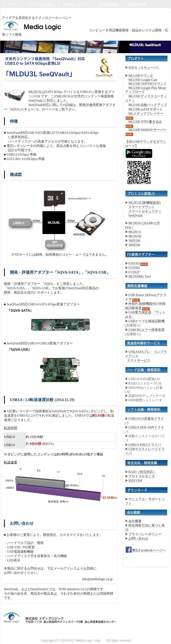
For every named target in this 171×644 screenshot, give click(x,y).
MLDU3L (35, 92)
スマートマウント (142, 207)
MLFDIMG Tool (140, 276)
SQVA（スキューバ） (144, 68)
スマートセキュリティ (145, 211)
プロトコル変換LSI (41, 5)
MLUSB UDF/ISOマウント (148, 84)
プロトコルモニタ (142, 476)
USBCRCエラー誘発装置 (146, 330)
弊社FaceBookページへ (145, 550)
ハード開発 (16, 10)
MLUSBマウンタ (141, 76)
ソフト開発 (41, 10)
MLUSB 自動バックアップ (148, 105)
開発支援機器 (109, 5)
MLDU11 (135, 232)
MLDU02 (135, 236)
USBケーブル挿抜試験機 (146, 321)
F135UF (134, 272)
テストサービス (139, 360)
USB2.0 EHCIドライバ (145, 445)
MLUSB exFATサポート (146, 109)
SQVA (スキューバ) (25, 109)
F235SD (134, 268)
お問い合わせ (68, 10)
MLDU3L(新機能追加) (145, 203)
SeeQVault (135, 215)
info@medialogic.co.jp (97, 579)
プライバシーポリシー (145, 534)
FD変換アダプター (77, 5)
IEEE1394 (135, 481)
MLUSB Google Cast (143, 80)
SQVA (49, 284)
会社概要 (135, 521)
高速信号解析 (137, 5)
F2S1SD (138, 263)
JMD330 (134, 241)
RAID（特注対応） (142, 472)
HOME (13, 4)
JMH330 (134, 245)
